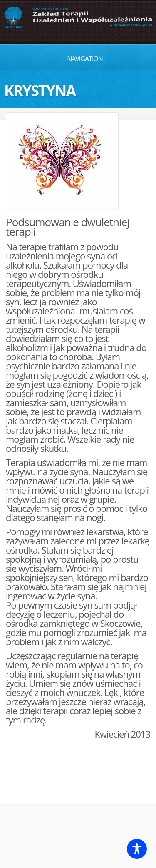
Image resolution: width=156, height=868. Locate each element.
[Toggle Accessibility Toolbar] (137, 849)
